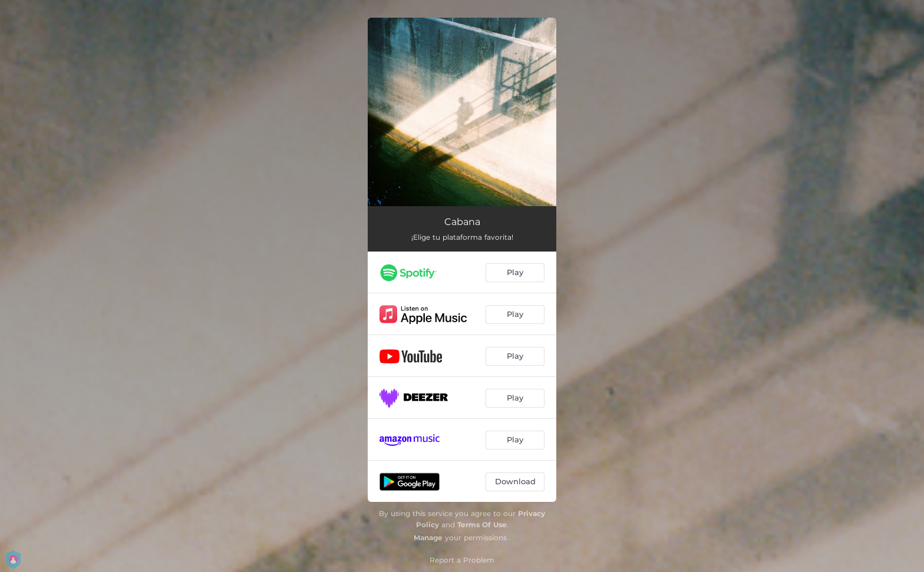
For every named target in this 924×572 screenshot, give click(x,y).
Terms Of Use (482, 525)
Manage (428, 538)
